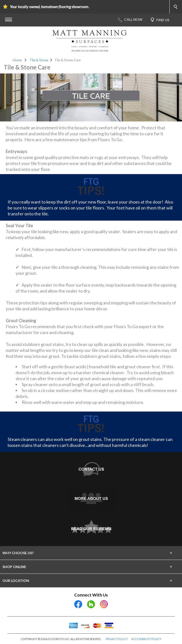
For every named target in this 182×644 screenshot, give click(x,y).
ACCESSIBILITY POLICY (146, 639)
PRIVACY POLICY (117, 639)
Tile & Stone (39, 60)
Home (17, 60)
